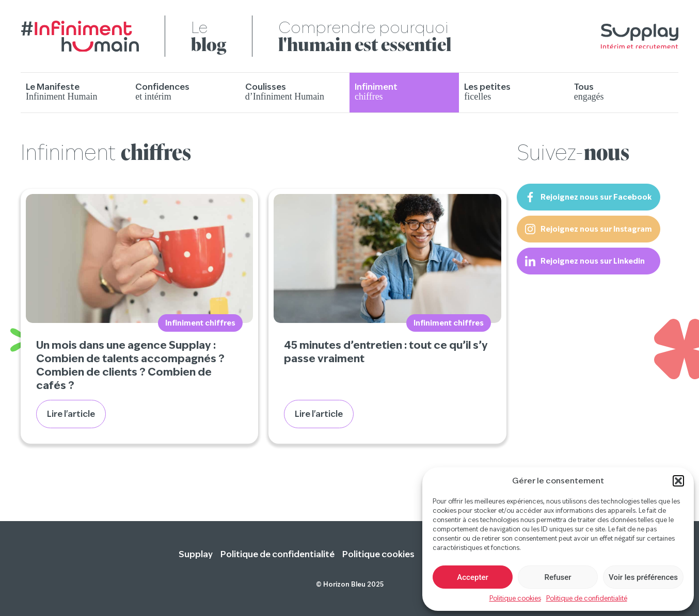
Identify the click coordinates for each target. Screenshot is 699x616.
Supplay (196, 554)
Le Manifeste (61, 92)
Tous (589, 92)
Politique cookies (515, 598)
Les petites (487, 92)
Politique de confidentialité (587, 598)
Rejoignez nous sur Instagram (589, 229)
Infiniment (376, 92)
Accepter (472, 577)
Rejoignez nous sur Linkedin (585, 261)
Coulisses (285, 92)
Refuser (558, 577)
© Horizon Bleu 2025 (350, 584)
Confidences (162, 92)
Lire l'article (71, 414)
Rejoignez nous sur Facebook (588, 197)
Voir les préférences (643, 577)
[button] (678, 481)
